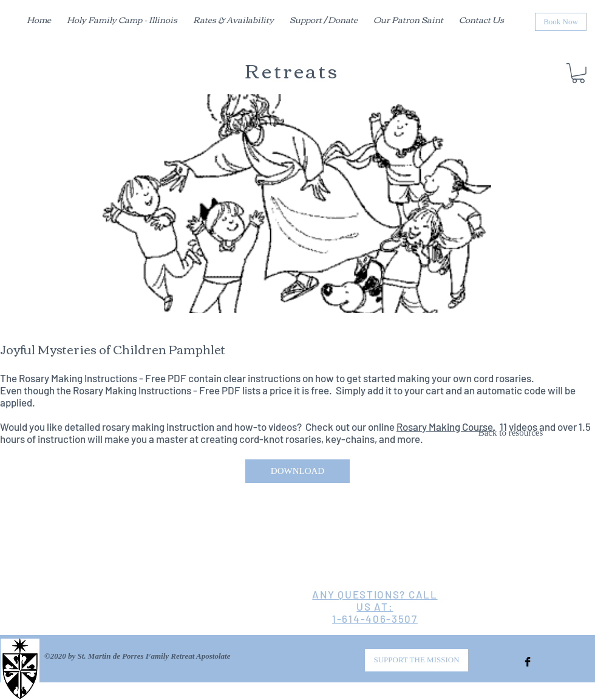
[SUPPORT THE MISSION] (416, 660)
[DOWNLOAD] (297, 471)
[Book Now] (561, 22)
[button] (578, 73)
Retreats (292, 70)
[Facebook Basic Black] (528, 662)
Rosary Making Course (445, 427)
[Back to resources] (511, 433)
